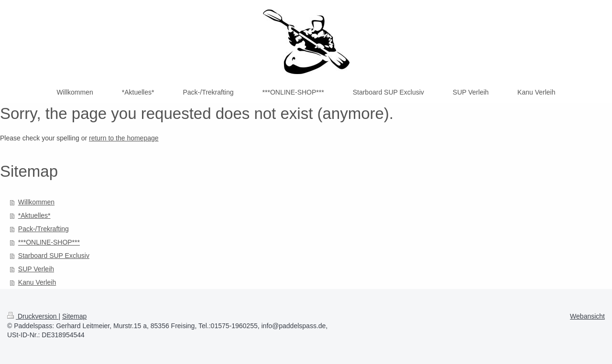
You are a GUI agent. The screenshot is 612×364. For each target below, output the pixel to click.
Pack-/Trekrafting (44, 229)
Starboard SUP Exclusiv (54, 256)
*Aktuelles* (34, 215)
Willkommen (36, 202)
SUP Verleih (36, 269)
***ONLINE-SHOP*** (49, 242)
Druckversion (33, 316)
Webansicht (587, 316)
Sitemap (74, 316)
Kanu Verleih (37, 282)
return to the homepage (124, 138)
